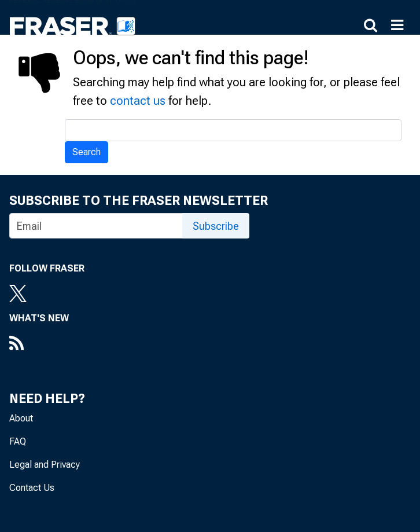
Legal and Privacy (45, 465)
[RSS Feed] (39, 344)
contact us (138, 101)
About (21, 418)
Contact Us (32, 488)
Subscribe (216, 226)
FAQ (18, 441)
